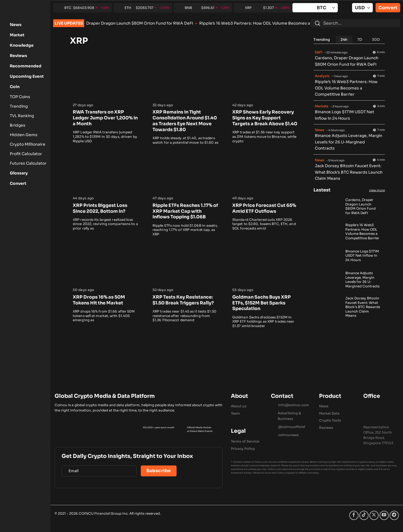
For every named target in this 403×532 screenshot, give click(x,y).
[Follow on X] (374, 515)
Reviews (326, 428)
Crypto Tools (330, 420)
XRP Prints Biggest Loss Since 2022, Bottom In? (100, 208)
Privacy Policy (243, 449)
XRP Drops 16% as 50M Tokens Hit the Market (99, 300)
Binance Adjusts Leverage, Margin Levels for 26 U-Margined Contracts (349, 142)
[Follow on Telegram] (394, 515)
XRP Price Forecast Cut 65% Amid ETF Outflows (264, 208)
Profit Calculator (26, 154)
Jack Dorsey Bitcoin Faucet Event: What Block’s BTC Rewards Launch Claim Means (349, 172)
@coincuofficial (292, 427)
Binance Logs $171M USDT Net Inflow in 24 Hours (362, 256)
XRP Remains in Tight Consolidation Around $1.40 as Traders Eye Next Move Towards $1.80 (185, 121)
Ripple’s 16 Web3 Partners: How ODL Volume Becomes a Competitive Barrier (288, 23)
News (324, 406)
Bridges (18, 125)
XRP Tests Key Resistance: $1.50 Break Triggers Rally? (183, 300)
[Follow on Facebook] (354, 515)
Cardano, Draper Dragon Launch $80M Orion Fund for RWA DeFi (143, 23)
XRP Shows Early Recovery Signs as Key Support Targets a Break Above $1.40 (265, 118)
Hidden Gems (24, 135)
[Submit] (317, 23)
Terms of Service (245, 441)
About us (239, 406)
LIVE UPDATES (69, 23)
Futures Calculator (28, 163)
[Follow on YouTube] (384, 515)
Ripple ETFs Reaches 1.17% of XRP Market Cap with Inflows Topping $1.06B (185, 211)
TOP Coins (20, 97)
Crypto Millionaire (28, 144)
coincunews (289, 435)
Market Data (329, 413)
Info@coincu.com (294, 405)
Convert (388, 8)
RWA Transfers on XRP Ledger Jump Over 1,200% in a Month (105, 118)
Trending (19, 106)
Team (235, 413)
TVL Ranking (22, 116)
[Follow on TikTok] (364, 515)
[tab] (344, 40)
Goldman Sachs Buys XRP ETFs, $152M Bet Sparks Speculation (262, 303)
